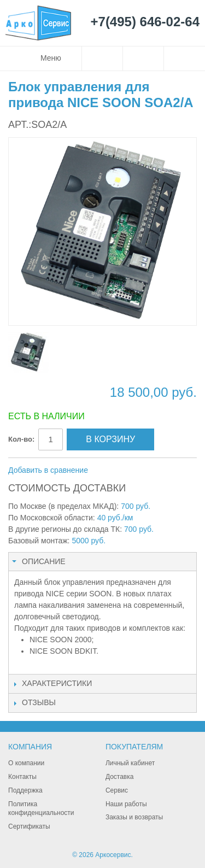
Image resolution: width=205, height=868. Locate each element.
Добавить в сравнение (48, 470)
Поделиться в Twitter (155, 471)
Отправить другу (111, 471)
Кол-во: (21, 439)
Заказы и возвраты (134, 817)
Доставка (120, 777)
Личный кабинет (130, 763)
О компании (26, 763)
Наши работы (126, 804)
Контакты (22, 777)
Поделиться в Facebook (133, 471)
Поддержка (25, 790)
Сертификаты (29, 826)
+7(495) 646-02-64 (145, 22)
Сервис (117, 790)
